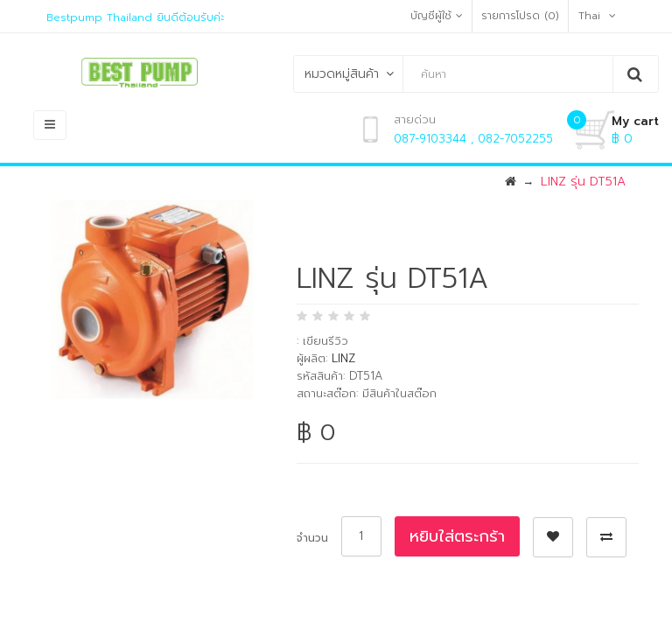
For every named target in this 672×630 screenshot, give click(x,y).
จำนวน (312, 538)
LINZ (343, 358)
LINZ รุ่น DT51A (583, 182)
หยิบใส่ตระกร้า (457, 536)
